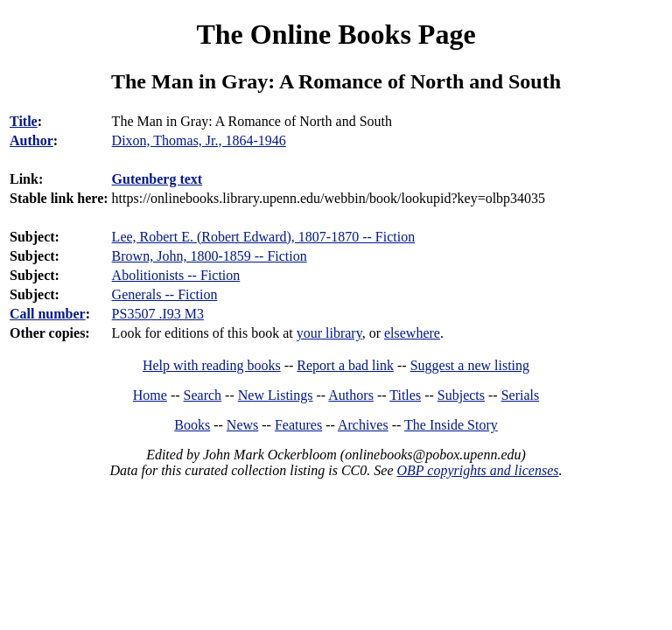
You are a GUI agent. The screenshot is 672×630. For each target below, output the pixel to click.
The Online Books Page (336, 34)
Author (31, 140)
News (242, 425)
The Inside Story (451, 425)
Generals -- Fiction (165, 294)
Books (192, 425)
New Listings (276, 395)
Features (298, 425)
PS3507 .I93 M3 (158, 314)
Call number (48, 314)
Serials (521, 395)
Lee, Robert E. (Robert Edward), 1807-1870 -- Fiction (264, 237)
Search (203, 395)
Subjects (461, 395)
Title (24, 121)
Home (150, 395)
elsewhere (412, 333)
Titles (405, 395)
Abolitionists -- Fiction (176, 275)
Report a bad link (345, 365)
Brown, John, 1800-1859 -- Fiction (210, 256)
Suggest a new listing (470, 365)
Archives (363, 425)
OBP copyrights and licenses (477, 470)
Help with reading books (212, 365)
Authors (351, 395)
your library (329, 333)
